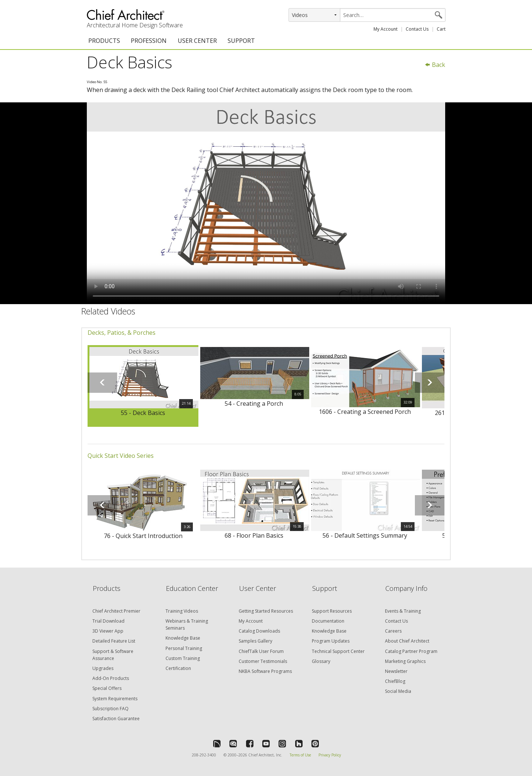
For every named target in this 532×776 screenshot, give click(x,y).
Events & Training (403, 611)
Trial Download (108, 621)
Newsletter (396, 671)
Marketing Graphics (405, 661)
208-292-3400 (204, 755)
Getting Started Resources (266, 611)
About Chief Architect (407, 641)
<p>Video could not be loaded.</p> (266, 203)
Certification (178, 668)
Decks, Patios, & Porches (122, 333)
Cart (441, 29)
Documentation (328, 621)
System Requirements (115, 699)
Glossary (321, 661)
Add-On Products (111, 678)
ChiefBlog (395, 681)
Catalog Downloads (259, 631)
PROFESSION (149, 41)
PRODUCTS (104, 41)
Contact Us (417, 29)
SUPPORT (241, 41)
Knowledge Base (183, 638)
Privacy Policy (330, 755)
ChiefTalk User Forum (261, 651)
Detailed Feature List (114, 641)
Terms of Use (300, 755)
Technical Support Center (338, 651)
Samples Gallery (255, 641)
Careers (393, 631)
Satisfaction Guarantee (116, 719)
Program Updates (331, 641)
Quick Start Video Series (121, 456)
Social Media (398, 691)
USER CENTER (197, 41)
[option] (143, 386)
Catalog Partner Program (411, 651)
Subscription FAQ (110, 709)
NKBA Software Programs (265, 671)
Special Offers (107, 688)
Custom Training (183, 658)
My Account (386, 29)
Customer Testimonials (263, 661)
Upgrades (103, 668)
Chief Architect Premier (116, 611)
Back (435, 65)
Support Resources (332, 611)
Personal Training (184, 648)
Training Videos (182, 611)
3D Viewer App (108, 631)
